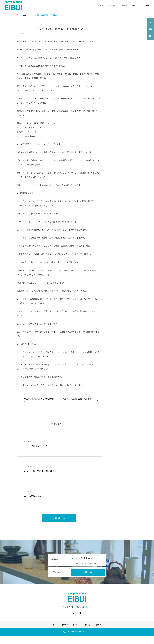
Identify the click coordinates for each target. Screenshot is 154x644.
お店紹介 (113, 5)
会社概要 (146, 5)
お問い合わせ (88, 572)
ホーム (102, 5)
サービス (124, 5)
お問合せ (135, 5)
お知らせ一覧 (59, 518)
